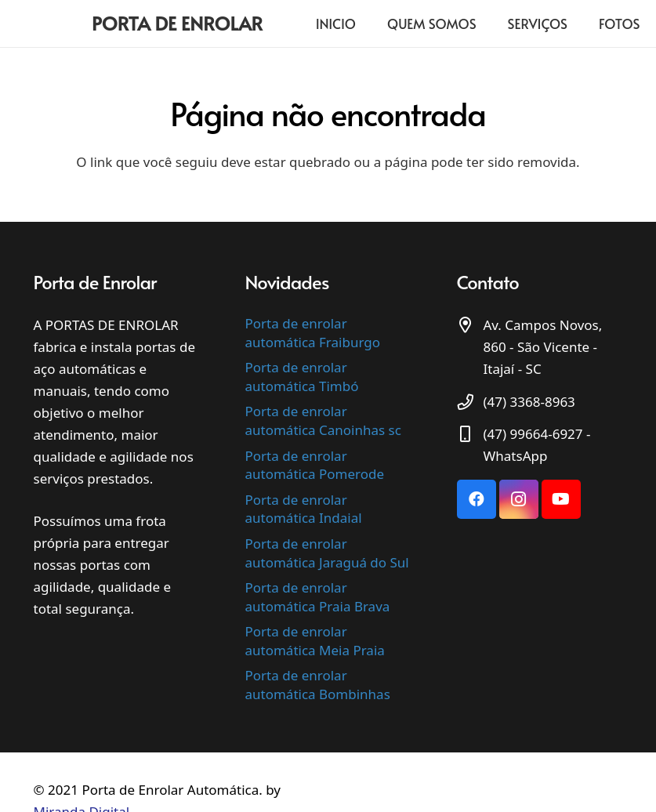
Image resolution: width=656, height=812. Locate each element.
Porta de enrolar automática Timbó (302, 377)
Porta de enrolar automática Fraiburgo (313, 333)
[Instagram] (519, 499)
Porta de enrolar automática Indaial (304, 509)
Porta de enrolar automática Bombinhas (318, 685)
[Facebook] (477, 499)
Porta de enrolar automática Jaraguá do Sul (327, 553)
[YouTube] (561, 499)
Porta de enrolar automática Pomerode (315, 465)
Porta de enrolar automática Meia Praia (315, 641)
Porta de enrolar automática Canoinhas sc (323, 420)
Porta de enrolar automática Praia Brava (318, 597)
